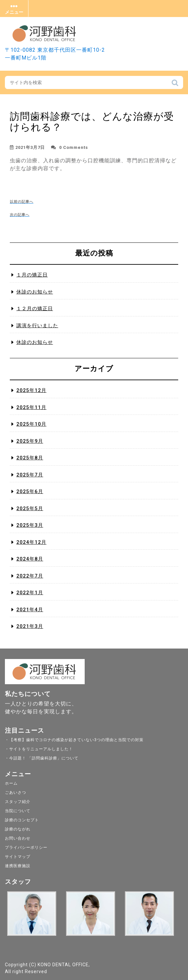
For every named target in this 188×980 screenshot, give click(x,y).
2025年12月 (31, 390)
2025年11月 (31, 407)
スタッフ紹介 (18, 802)
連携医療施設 (18, 866)
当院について (18, 811)
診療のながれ (18, 829)
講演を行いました (37, 326)
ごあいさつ (16, 793)
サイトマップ (18, 857)
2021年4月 (30, 610)
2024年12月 (31, 542)
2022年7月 (30, 576)
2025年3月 (30, 525)
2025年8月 (30, 458)
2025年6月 (30, 491)
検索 (175, 84)
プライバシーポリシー (26, 847)
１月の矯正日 (32, 275)
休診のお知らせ (35, 292)
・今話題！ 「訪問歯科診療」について (42, 758)
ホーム (11, 783)
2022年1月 (30, 593)
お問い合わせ (18, 838)
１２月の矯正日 (35, 309)
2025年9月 (30, 441)
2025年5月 (30, 508)
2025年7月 (30, 475)
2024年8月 (30, 559)
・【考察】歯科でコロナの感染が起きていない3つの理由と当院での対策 (74, 740)
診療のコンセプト (22, 820)
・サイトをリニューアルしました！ (39, 749)
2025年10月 (31, 424)
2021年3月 (30, 626)
